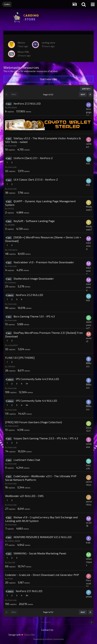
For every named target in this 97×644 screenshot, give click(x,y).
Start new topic (48, 79)
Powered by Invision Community (49, 639)
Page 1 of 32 (49, 94)
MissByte (13, 107)
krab (88, 543)
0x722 (11, 208)
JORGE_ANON (14, 541)
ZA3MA (11, 225)
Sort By (86, 89)
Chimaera (13, 250)
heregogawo (89, 112)
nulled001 (13, 345)
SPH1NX (12, 366)
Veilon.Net (30, 635)
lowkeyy (12, 282)
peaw (89, 597)
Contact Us (47, 630)
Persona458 (89, 583)
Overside (12, 145)
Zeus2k (12, 562)
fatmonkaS (13, 426)
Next (83, 94)
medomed (88, 246)
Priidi (10, 578)
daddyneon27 (89, 325)
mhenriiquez (89, 562)
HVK (88, 164)
